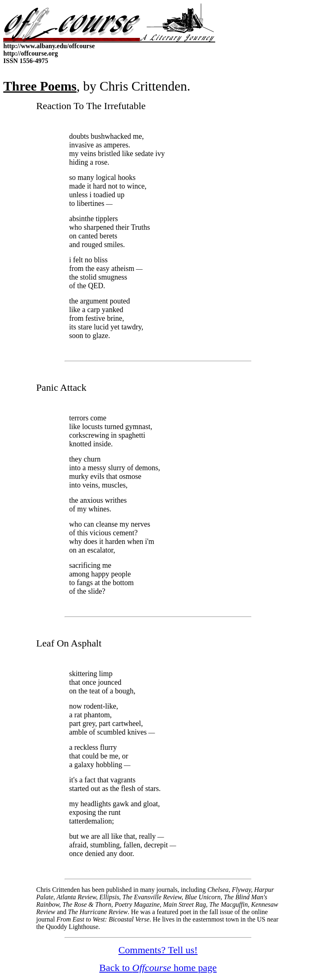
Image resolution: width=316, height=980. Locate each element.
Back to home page (158, 968)
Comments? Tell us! (158, 950)
